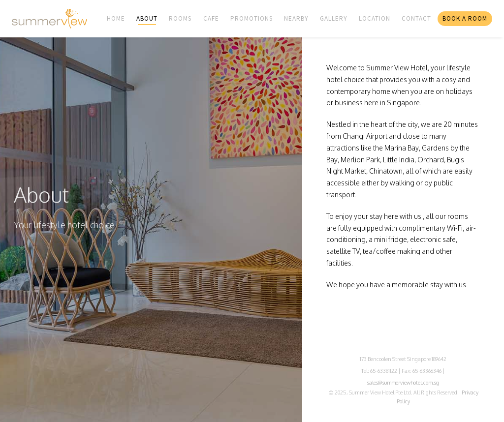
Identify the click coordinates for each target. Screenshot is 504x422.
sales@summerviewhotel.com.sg (403, 382)
